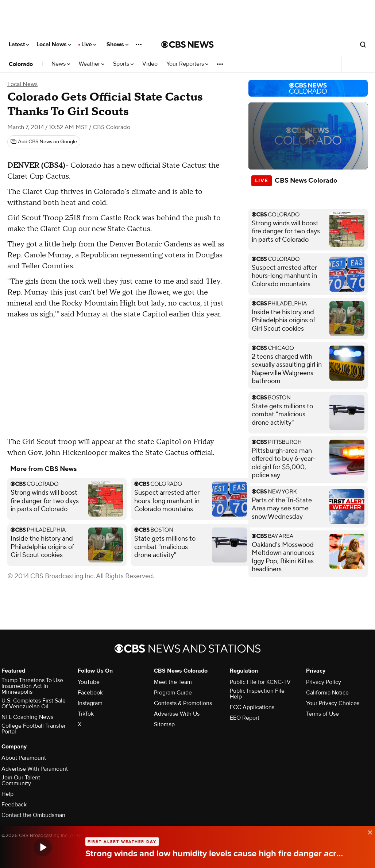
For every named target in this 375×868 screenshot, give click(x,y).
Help (7, 794)
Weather (92, 64)
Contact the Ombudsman (33, 815)
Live (89, 44)
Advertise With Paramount (35, 769)
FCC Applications (252, 707)
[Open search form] (363, 44)
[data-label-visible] (368, 831)
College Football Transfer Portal (34, 729)
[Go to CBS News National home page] (187, 44)
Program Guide (173, 693)
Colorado (21, 64)
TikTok (86, 714)
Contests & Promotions (183, 703)
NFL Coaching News (27, 717)
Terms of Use (322, 714)
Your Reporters (187, 64)
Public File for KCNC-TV (260, 682)
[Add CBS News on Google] (44, 142)
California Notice (327, 693)
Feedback (14, 805)
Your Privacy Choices (333, 703)
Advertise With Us (177, 714)
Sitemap (164, 724)
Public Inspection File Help (257, 694)
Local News (54, 44)
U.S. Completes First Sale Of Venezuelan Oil (34, 704)
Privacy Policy (324, 682)
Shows (117, 44)
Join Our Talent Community (21, 781)
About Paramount (24, 758)
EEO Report (245, 718)
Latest (19, 44)
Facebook (90, 693)
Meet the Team (173, 682)
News (61, 64)
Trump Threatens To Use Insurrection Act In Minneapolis (32, 686)
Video (150, 64)
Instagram (90, 703)
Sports (123, 64)
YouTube (89, 682)
